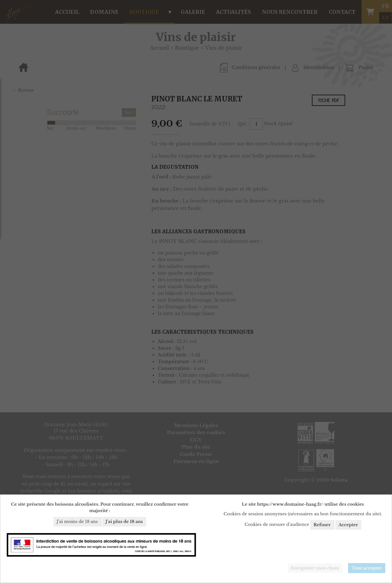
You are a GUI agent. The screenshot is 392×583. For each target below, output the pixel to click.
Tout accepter (367, 568)
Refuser (322, 525)
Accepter (348, 525)
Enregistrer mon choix (315, 568)
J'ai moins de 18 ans (77, 522)
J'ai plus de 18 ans (124, 522)
